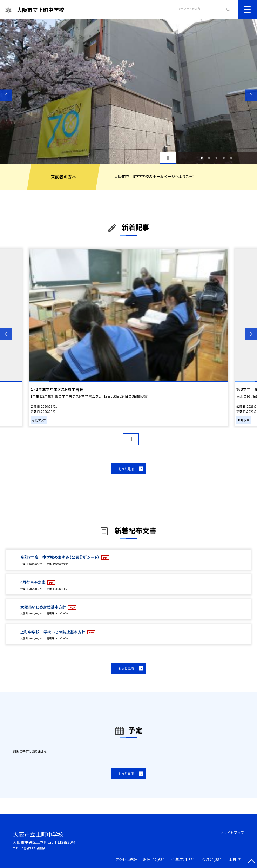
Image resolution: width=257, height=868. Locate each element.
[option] (128, 91)
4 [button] (224, 158)
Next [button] (251, 95)
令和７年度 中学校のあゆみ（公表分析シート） (60, 557)
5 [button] (231, 158)
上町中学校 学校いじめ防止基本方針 (53, 632)
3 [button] (217, 158)
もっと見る (126, 469)
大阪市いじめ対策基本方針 (44, 607)
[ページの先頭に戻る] (251, 862)
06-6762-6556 (33, 849)
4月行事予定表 (33, 582)
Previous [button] (6, 95)
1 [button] (202, 158)
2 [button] (209, 158)
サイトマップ (234, 832)
